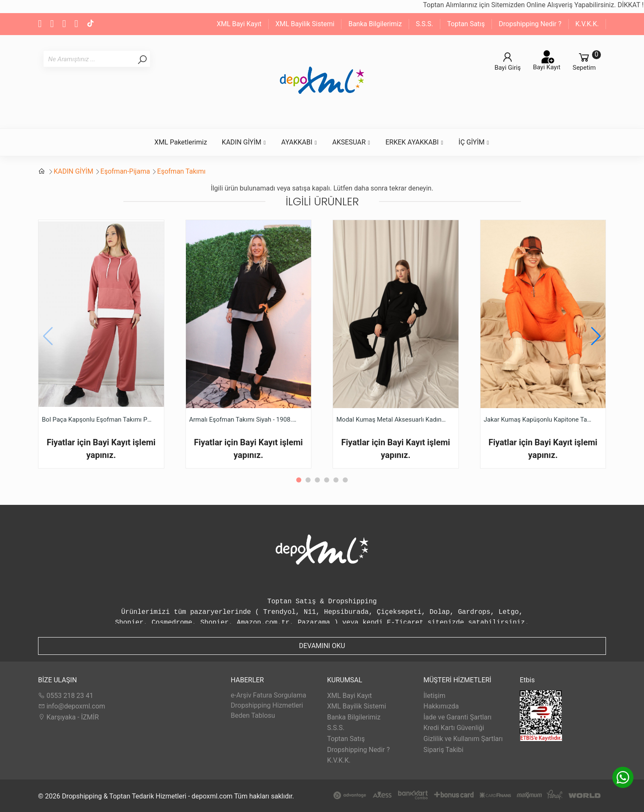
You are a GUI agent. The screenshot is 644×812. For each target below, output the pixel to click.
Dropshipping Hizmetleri (267, 705)
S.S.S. (424, 24)
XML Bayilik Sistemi (305, 24)
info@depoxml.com (72, 706)
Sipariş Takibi (443, 750)
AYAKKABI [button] (299, 142)
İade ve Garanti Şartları (457, 717)
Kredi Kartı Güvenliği (454, 728)
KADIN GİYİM (74, 171)
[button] (596, 336)
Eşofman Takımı (181, 171)
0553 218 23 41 (66, 696)
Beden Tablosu (253, 715)
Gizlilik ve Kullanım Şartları (463, 739)
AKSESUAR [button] (351, 142)
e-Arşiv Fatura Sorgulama (269, 695)
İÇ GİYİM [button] (474, 142)
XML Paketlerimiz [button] (181, 142)
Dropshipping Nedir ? (530, 24)
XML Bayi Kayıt (239, 24)
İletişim (434, 696)
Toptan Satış (466, 24)
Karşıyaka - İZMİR (68, 717)
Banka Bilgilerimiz (375, 24)
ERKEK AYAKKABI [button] (415, 142)
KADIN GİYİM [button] (244, 142)
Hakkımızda (441, 706)
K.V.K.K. (587, 24)
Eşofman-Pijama (125, 171)
